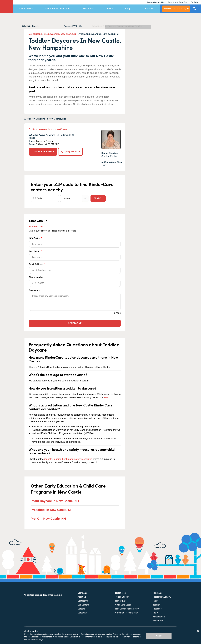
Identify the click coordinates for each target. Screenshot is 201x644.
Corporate (82, 613)
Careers (81, 609)
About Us (82, 597)
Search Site (194, 10)
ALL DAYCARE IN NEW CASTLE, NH (61, 34)
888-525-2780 (36, 227)
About (110, 9)
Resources (88, 9)
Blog (127, 9)
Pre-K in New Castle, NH (48, 519)
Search (98, 198)
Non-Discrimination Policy (127, 609)
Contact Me (75, 323)
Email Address (75, 268)
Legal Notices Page (35, 640)
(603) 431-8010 (70, 152)
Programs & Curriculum (58, 9)
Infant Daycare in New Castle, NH (55, 501)
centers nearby (175, 9)
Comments (34, 290)
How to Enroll (121, 601)
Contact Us (148, 9)
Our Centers (26, 9)
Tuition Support (122, 597)
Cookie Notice (63, 637)
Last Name (75, 255)
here (106, 397)
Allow (159, 636)
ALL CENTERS (35, 34)
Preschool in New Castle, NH (52, 510)
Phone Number (75, 281)
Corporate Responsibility (126, 613)
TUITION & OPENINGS (43, 152)
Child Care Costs (123, 605)
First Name (75, 242)
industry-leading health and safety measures (68, 459)
